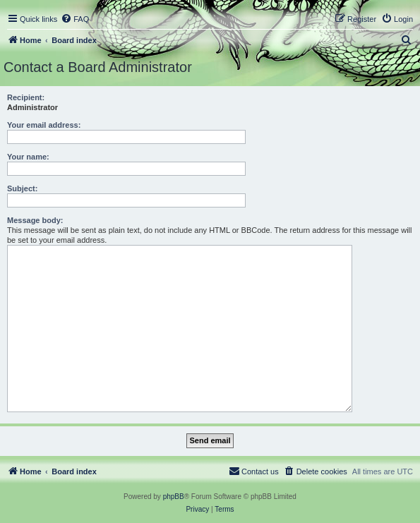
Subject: (22, 188)
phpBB (174, 497)
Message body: (35, 220)
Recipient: (26, 97)
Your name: (28, 157)
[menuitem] (75, 19)
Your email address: (44, 125)
